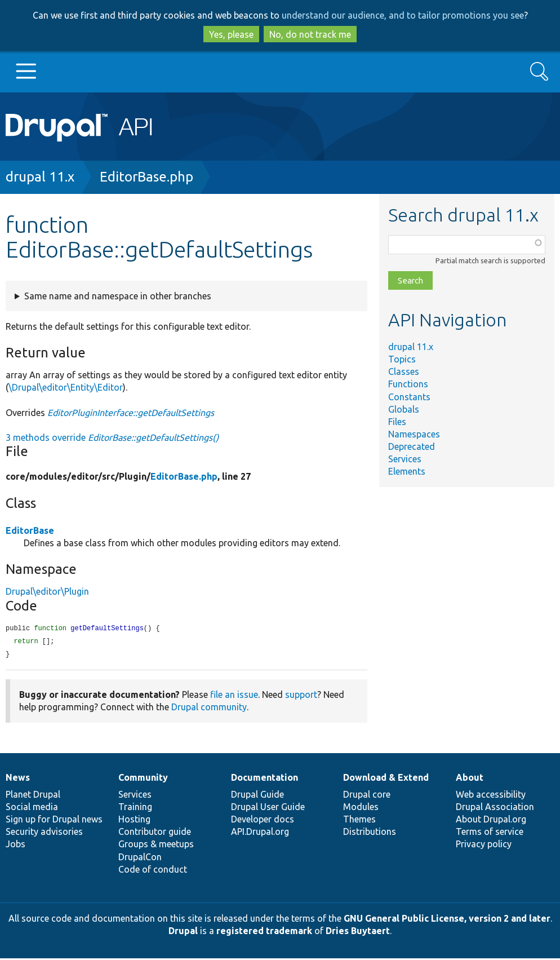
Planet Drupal (33, 796)
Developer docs (263, 821)
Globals (404, 409)
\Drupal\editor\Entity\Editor (66, 387)
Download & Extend (386, 779)
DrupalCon (140, 859)
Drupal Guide (257, 796)
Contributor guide (155, 833)
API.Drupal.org (260, 833)
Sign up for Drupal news (54, 821)
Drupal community (209, 709)
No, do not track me (310, 34)
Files (397, 422)
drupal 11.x (40, 177)
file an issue (234, 696)
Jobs (15, 846)
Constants (409, 397)
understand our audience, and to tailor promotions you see (403, 15)
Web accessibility (491, 796)
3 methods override (112, 437)
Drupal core (367, 796)
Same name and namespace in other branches (118, 296)
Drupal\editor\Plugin (47, 591)
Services (405, 459)
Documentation (265, 779)
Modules (361, 808)
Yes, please (231, 34)
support (301, 696)
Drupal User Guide (268, 808)
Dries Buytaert (358, 932)
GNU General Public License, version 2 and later (447, 920)
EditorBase (30, 530)
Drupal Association (495, 808)
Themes (359, 821)
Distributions (370, 833)
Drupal (183, 932)
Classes (404, 371)
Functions (408, 384)
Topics (402, 359)
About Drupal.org (491, 821)
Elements (407, 471)
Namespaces (414, 434)
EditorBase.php (146, 177)
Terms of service (490, 833)
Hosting (134, 821)
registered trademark (264, 932)
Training (135, 808)
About (470, 779)
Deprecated (412, 446)
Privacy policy (484, 846)
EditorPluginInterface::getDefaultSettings (131, 413)
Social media (32, 808)
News (18, 779)
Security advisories (44, 833)
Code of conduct (153, 871)
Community (143, 779)
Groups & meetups (156, 846)
